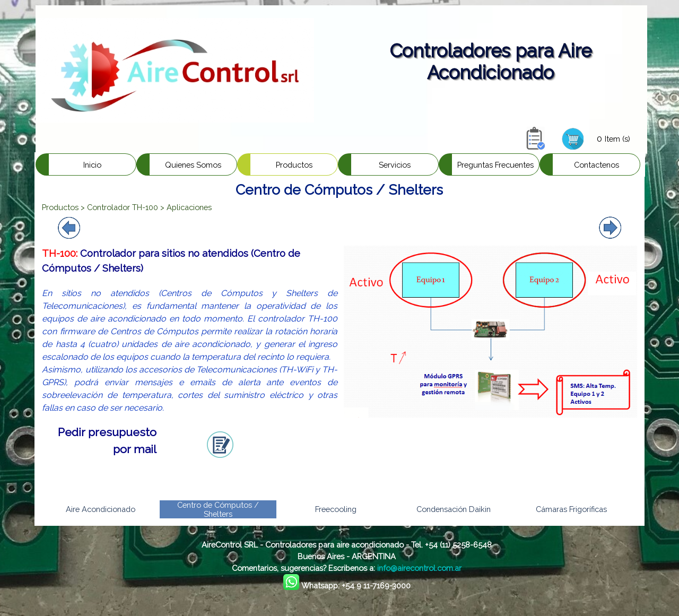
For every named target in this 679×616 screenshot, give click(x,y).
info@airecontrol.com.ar (419, 568)
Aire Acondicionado (101, 509)
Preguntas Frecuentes (495, 165)
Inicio (92, 165)
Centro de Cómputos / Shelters (218, 509)
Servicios (395, 165)
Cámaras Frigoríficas (571, 509)
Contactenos (597, 165)
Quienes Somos (193, 165)
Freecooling (336, 509)
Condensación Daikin (454, 509)
